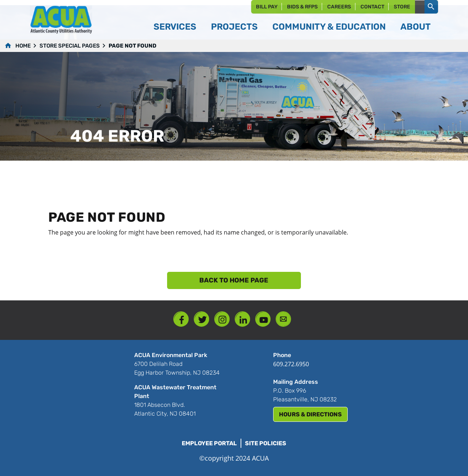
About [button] (416, 27)
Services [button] (175, 27)
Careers (339, 7)
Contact (372, 7)
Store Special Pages (70, 46)
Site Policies (266, 443)
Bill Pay (267, 7)
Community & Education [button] (329, 27)
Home (23, 46)
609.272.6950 (291, 364)
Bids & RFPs (302, 7)
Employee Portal (209, 443)
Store (402, 7)
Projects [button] (234, 27)
